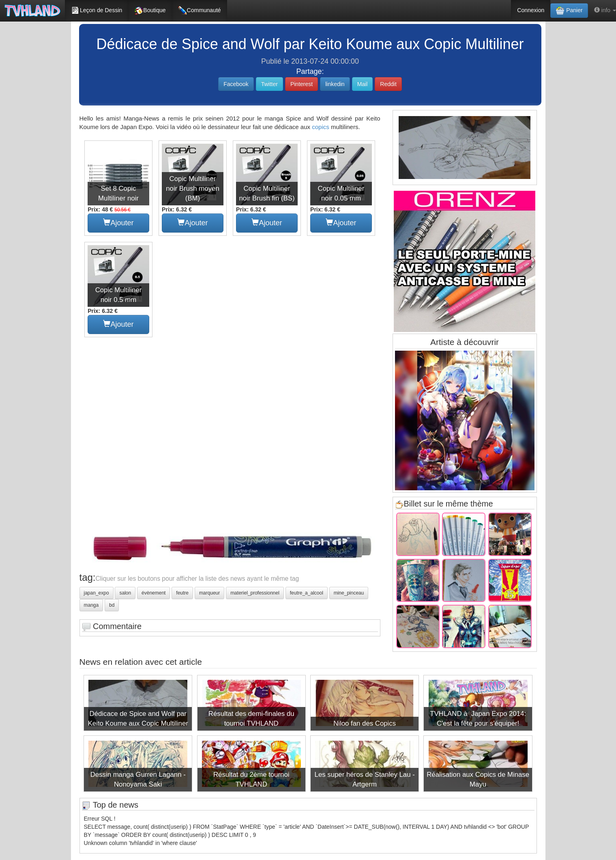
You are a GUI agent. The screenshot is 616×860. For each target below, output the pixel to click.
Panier (569, 11)
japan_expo (97, 593)
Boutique (150, 11)
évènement (153, 593)
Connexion (531, 10)
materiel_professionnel (255, 593)
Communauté (200, 11)
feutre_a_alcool (307, 593)
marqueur (209, 593)
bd (112, 605)
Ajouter (118, 223)
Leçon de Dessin (97, 11)
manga (91, 605)
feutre (182, 593)
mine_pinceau (349, 593)
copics (321, 127)
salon (125, 593)
